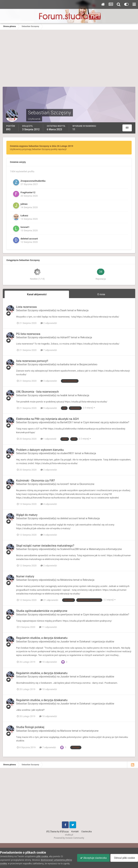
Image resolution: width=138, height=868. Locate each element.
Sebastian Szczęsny (27, 310)
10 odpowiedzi (48, 662)
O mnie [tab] (101, 294)
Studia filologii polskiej (30, 727)
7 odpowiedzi (49, 350)
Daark (63, 310)
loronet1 (25, 227)
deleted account (29, 239)
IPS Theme (51, 832)
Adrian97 (65, 337)
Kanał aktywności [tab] (37, 294)
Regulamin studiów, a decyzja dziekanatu (42, 638)
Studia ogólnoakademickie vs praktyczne (42, 611)
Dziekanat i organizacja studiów (97, 642)
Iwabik (64, 395)
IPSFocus (64, 832)
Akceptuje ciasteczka (92, 856)
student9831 (67, 453)
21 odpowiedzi (49, 600)
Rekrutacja (83, 310)
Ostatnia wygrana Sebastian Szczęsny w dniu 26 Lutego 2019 (41, 146)
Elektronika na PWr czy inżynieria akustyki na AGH (47, 419)
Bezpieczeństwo (88, 364)
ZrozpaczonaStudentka (33, 181)
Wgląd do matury (27, 515)
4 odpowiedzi (49, 504)
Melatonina (66, 580)
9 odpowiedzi (49, 408)
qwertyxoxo (67, 615)
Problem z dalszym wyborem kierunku (40, 450)
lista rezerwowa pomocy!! (32, 361)
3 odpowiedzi (49, 381)
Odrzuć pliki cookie (124, 856)
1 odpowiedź (48, 439)
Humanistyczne (90, 731)
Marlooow (66, 731)
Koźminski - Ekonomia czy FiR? (35, 481)
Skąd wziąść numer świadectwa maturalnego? (45, 546)
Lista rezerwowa (26, 307)
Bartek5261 (67, 422)
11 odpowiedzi (48, 627)
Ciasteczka (87, 832)
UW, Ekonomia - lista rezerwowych (37, 392)
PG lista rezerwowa (28, 334)
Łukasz (24, 215)
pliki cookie (42, 853)
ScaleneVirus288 (69, 549)
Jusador (65, 642)
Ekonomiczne (87, 484)
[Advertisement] (69, 60)
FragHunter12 (28, 192)
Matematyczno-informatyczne (105, 549)
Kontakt (75, 832)
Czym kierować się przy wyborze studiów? (106, 422)
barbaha (65, 364)
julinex (24, 204)
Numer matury (25, 576)
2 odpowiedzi (49, 323)
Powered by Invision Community (69, 838)
